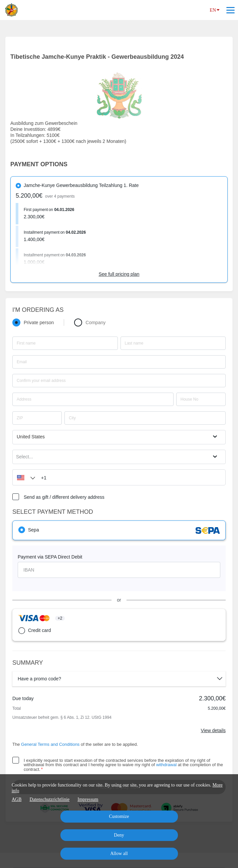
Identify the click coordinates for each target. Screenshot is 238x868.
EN (215, 10)
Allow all (119, 853)
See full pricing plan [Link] (119, 274)
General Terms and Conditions (50, 744)
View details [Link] (213, 730)
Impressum (88, 799)
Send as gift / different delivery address (64, 497)
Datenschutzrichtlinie (50, 799)
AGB (17, 799)
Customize (119, 816)
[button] (24, 477)
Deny (119, 835)
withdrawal (166, 765)
